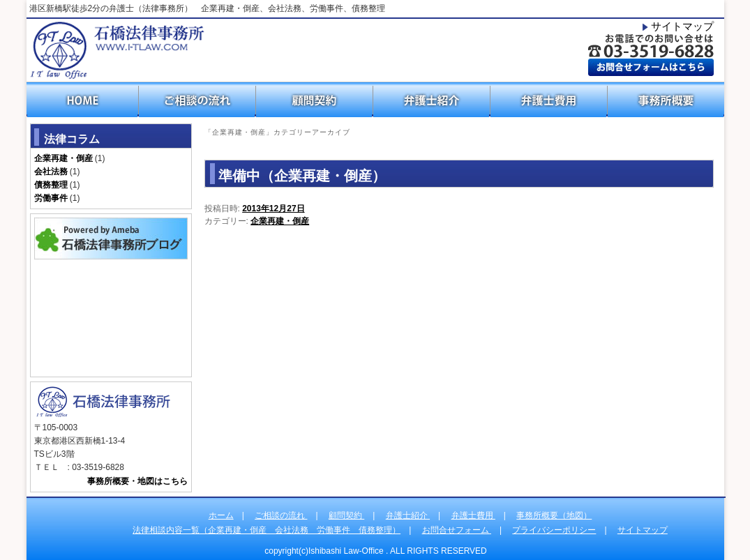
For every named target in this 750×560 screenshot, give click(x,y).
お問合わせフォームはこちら (651, 67)
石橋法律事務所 (117, 50)
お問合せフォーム (457, 530)
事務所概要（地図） (554, 515)
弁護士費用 (549, 100)
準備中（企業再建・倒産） (302, 176)
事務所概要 (666, 100)
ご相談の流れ (197, 100)
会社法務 (51, 172)
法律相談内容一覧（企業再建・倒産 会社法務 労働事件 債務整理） (267, 530)
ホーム (221, 515)
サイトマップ (682, 26)
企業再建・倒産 (280, 221)
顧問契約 (315, 100)
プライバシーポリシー (554, 530)
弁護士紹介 (432, 100)
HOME (83, 100)
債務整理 (51, 185)
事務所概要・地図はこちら (137, 481)
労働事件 (51, 198)
